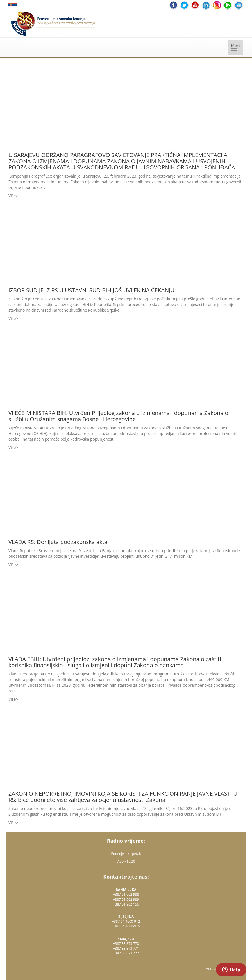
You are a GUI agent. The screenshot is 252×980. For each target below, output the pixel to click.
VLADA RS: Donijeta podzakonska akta (58, 542)
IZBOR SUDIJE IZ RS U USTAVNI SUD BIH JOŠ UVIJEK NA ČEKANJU (91, 290)
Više (12, 196)
